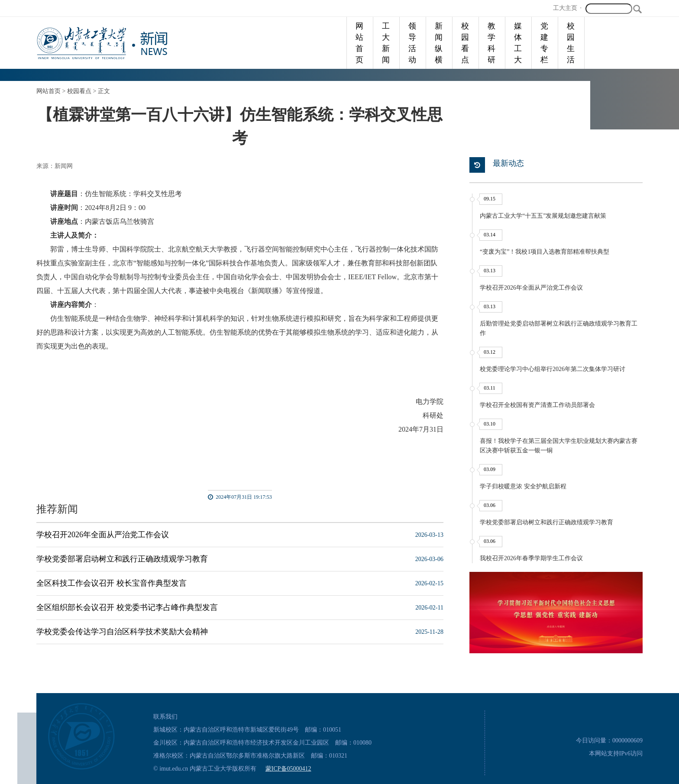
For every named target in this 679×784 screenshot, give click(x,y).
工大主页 (565, 8)
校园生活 (571, 43)
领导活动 (412, 43)
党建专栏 (544, 43)
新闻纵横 (439, 43)
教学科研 (491, 43)
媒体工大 (518, 43)
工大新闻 (386, 43)
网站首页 (359, 43)
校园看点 (465, 43)
